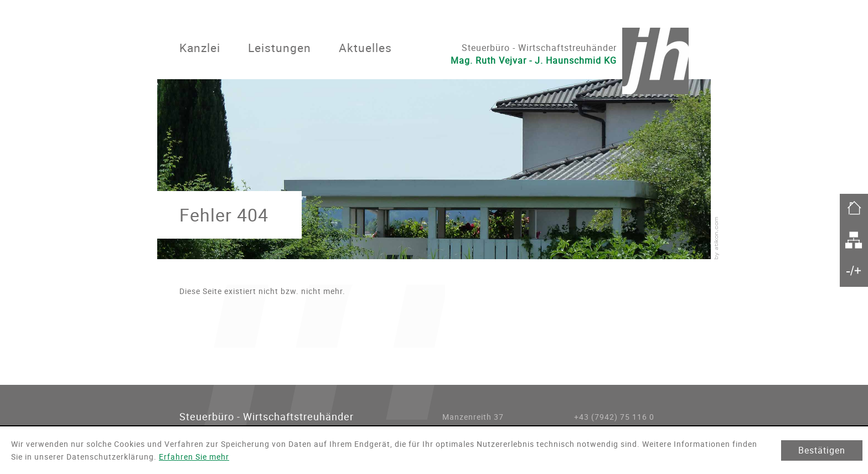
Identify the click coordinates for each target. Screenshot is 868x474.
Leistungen (280, 48)
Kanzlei (200, 48)
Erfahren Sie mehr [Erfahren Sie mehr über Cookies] (194, 457)
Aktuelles (365, 48)
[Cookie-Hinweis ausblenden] (822, 450)
